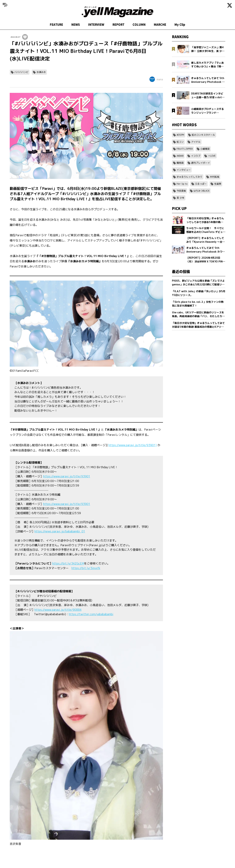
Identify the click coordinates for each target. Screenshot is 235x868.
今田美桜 (181, 191)
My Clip (180, 25)
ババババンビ (21, 72)
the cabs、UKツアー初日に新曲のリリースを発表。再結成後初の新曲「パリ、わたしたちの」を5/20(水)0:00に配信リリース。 (198, 314)
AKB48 (180, 156)
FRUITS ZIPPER (185, 149)
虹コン (180, 142)
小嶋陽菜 (205, 149)
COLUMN (139, 25)
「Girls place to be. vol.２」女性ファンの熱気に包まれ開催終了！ (198, 304)
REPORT (118, 25)
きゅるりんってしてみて (189, 177)
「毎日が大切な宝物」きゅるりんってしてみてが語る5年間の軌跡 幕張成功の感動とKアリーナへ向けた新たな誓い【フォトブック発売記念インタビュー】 (198, 325)
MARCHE (160, 25)
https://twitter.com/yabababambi (91, 614)
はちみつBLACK (201, 191)
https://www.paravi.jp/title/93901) (133, 445)
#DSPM (180, 135)
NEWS (76, 25)
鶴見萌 (180, 163)
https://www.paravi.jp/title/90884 (58, 610)
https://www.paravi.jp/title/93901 (67, 476)
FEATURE (56, 25)
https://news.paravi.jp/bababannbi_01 (60, 531)
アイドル (196, 142)
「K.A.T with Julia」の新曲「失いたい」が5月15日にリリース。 (199, 293)
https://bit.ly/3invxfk (86, 568)
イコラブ (196, 156)
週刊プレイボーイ (201, 163)
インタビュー (184, 170)
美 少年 (180, 198)
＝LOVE (212, 156)
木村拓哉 (215, 177)
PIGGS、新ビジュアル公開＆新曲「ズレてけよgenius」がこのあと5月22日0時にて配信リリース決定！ (198, 283)
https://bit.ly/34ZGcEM (68, 563)
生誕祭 (218, 184)
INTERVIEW (96, 25)
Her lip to (182, 184)
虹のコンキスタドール (203, 135)
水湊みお (41, 72)
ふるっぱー (201, 184)
